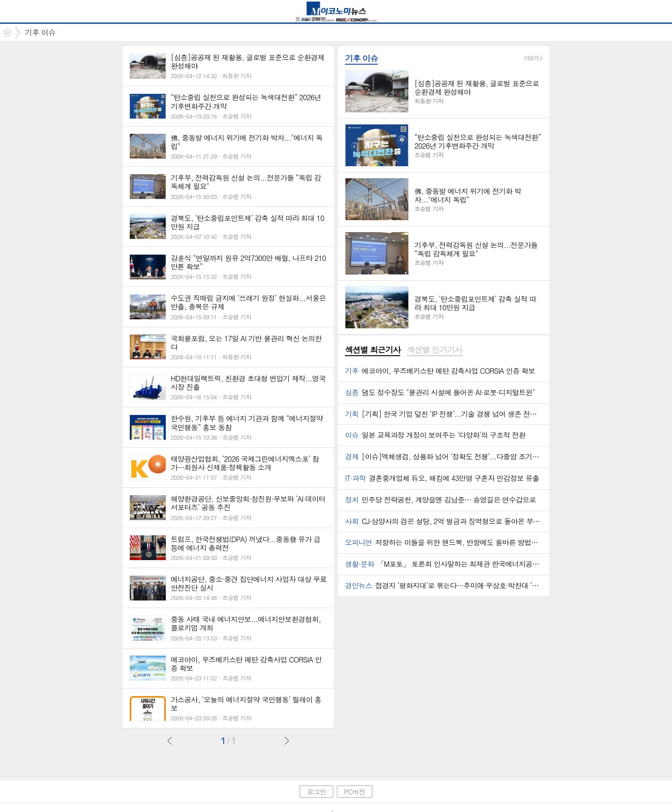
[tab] (373, 350)
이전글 (170, 741)
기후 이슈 (40, 32)
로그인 (316, 792)
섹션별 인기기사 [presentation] (434, 350)
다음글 (287, 741)
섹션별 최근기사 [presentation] (373, 350)
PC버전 (355, 792)
